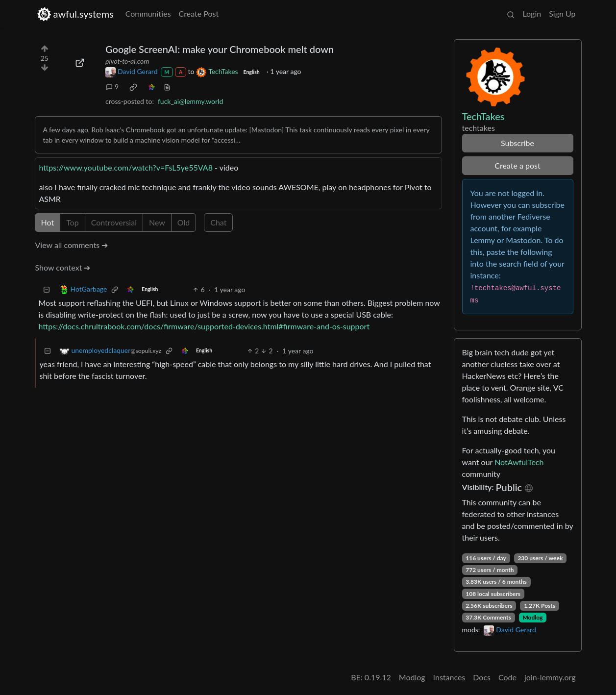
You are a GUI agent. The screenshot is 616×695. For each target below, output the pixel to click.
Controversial (114, 222)
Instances (449, 677)
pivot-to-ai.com (127, 61)
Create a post (517, 165)
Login (532, 13)
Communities (148, 13)
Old (184, 222)
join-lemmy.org (550, 677)
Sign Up (562, 13)
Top (73, 222)
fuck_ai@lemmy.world (190, 101)
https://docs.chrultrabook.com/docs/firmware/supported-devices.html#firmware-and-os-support (204, 326)
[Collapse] (47, 289)
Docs (482, 677)
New (157, 222)
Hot (48, 222)
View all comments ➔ (72, 245)
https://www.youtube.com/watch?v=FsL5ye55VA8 (126, 167)
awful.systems (75, 14)
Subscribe (517, 143)
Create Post (199, 13)
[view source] (167, 87)
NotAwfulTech (519, 462)
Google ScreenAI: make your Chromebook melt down (220, 49)
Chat (218, 222)
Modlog (532, 617)
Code (507, 677)
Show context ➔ (63, 267)
